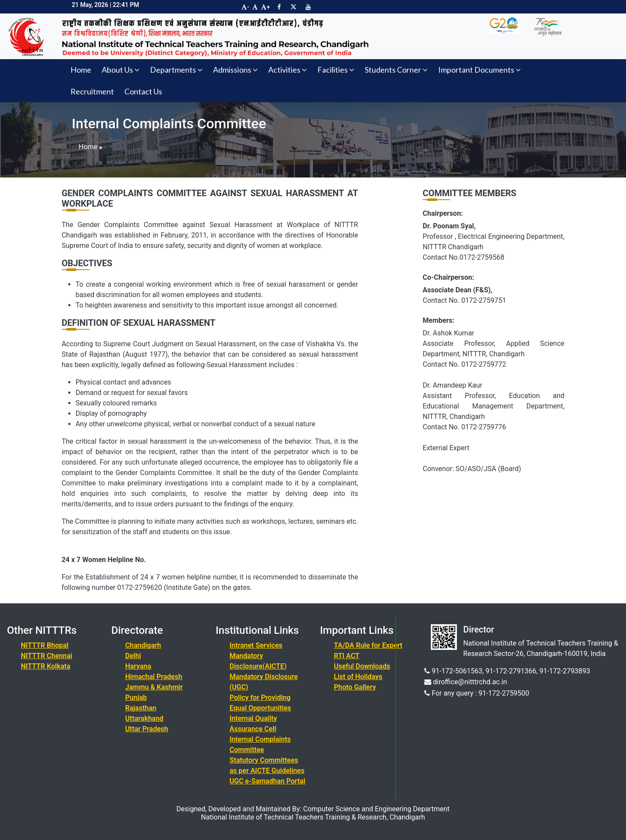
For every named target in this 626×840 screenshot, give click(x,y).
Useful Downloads (362, 666)
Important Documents (479, 70)
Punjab (136, 698)
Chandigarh (143, 645)
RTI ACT (347, 656)
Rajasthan (141, 708)
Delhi (133, 656)
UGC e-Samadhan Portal (267, 781)
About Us (121, 70)
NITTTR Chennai (47, 656)
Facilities (336, 70)
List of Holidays (358, 677)
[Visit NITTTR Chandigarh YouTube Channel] (308, 7)
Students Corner (396, 70)
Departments (176, 70)
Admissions (235, 70)
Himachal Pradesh (154, 677)
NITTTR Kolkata (46, 666)
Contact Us (143, 91)
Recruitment (92, 91)
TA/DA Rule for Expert (368, 645)
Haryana (138, 666)
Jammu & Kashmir (154, 687)
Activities (288, 70)
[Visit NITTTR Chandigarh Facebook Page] (279, 7)
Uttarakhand (144, 718)
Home (81, 70)
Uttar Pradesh (147, 729)
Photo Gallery (355, 687)
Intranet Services (256, 645)
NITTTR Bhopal (45, 645)
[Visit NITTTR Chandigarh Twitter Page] (293, 7)
